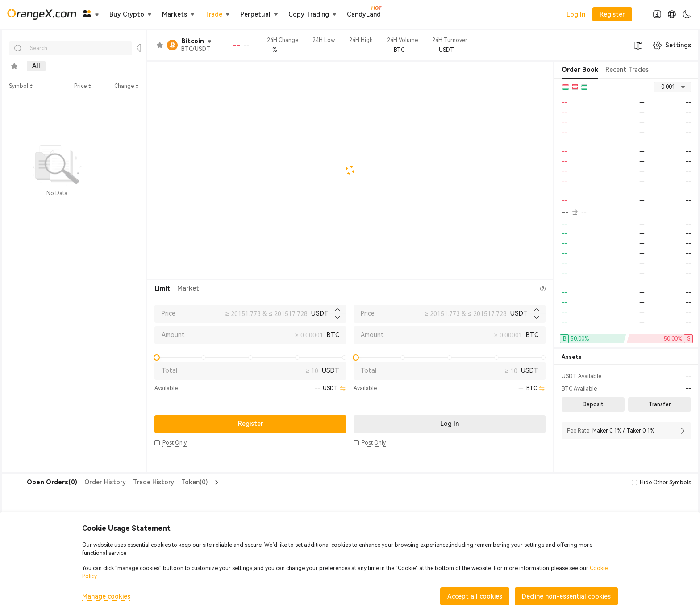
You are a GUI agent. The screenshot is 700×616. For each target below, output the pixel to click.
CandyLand (364, 14)
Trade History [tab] (136, 482)
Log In (576, 14)
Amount (173, 335)
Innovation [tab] (101, 66)
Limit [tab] (162, 288)
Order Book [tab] (580, 70)
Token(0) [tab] (177, 482)
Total (169, 370)
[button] (157, 443)
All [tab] (36, 66)
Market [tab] (188, 288)
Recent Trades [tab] (627, 70)
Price (169, 313)
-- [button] (570, 212)
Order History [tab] (87, 482)
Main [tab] (63, 66)
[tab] (14, 66)
